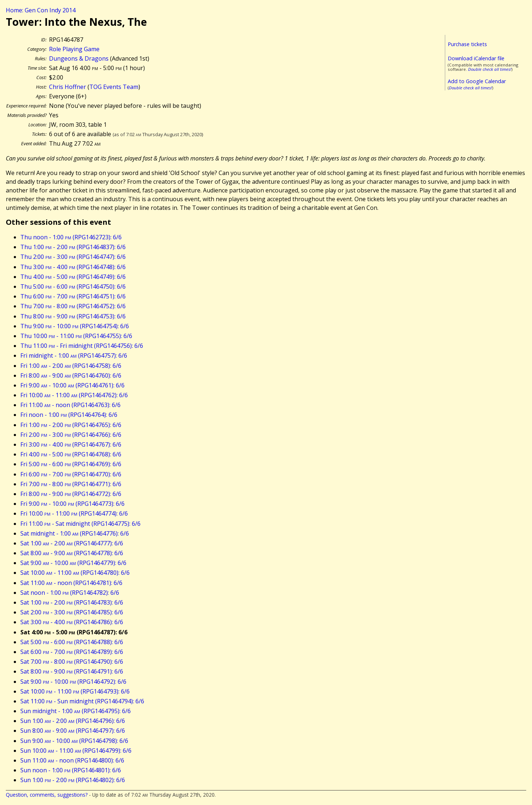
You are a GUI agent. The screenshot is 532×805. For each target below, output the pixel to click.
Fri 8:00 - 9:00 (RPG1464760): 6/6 (71, 375)
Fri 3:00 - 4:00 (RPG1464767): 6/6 (71, 444)
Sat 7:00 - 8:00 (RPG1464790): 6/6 (72, 662)
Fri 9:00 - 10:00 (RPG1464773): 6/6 (72, 504)
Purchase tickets (467, 44)
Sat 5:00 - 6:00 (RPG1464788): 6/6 (72, 642)
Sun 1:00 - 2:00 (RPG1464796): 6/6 (73, 721)
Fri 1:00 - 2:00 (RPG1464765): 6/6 (71, 425)
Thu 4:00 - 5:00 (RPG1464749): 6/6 (73, 277)
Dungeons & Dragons (79, 58)
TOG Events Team (114, 87)
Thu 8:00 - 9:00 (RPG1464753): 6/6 (73, 316)
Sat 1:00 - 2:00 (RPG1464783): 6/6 (72, 602)
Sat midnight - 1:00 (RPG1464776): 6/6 (75, 533)
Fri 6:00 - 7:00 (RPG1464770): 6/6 (71, 474)
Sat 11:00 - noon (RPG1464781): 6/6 (71, 583)
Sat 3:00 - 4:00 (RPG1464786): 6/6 (72, 622)
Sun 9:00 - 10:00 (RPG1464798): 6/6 (74, 741)
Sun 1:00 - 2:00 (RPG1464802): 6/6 (73, 780)
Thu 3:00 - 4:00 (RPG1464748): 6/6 (73, 267)
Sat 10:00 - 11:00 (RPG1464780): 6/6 (75, 573)
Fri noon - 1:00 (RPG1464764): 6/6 (69, 415)
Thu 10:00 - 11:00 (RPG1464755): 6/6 (76, 336)
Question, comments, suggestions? (47, 795)
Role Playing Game (74, 49)
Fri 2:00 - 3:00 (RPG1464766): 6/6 (71, 435)
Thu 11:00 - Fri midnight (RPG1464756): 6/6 (82, 346)
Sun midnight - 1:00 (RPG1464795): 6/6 (76, 711)
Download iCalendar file (476, 58)
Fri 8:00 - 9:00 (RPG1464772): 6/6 (71, 494)
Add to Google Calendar (477, 81)
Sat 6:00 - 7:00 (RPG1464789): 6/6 (72, 652)
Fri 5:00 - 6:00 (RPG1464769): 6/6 (71, 464)
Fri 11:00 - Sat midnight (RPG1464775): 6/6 (80, 524)
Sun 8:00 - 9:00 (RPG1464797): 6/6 (73, 731)
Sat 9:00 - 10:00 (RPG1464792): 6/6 (73, 682)
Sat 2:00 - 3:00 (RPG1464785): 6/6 (72, 612)
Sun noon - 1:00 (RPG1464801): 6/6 (71, 770)
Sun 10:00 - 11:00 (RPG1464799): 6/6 (76, 751)
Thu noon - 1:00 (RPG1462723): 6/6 (71, 237)
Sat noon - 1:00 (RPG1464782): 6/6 (70, 593)
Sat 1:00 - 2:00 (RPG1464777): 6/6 (72, 543)
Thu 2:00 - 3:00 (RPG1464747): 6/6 (73, 257)
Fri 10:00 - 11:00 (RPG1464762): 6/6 (74, 395)
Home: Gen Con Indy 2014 (41, 10)
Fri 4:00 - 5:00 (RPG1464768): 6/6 (71, 454)
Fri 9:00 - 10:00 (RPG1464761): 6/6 (72, 385)
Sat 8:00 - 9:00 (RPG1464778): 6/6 (72, 553)
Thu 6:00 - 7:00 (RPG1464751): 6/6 (73, 296)
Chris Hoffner (68, 87)
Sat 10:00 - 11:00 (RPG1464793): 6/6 (75, 691)
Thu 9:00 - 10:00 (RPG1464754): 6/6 (75, 326)
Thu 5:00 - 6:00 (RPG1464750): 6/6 (73, 286)
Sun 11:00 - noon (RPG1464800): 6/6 (72, 760)
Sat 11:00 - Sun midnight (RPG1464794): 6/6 (82, 701)
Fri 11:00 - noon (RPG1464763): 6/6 (70, 405)
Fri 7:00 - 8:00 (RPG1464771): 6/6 (71, 484)
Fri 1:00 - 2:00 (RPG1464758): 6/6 (71, 366)
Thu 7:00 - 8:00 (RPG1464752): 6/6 (73, 306)
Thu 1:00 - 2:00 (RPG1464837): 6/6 (73, 247)
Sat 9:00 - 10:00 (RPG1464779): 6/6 (73, 563)
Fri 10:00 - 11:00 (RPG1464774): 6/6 (74, 513)
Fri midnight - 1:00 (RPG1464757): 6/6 (74, 355)
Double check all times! (490, 69)
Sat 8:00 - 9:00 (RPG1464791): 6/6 (72, 671)
